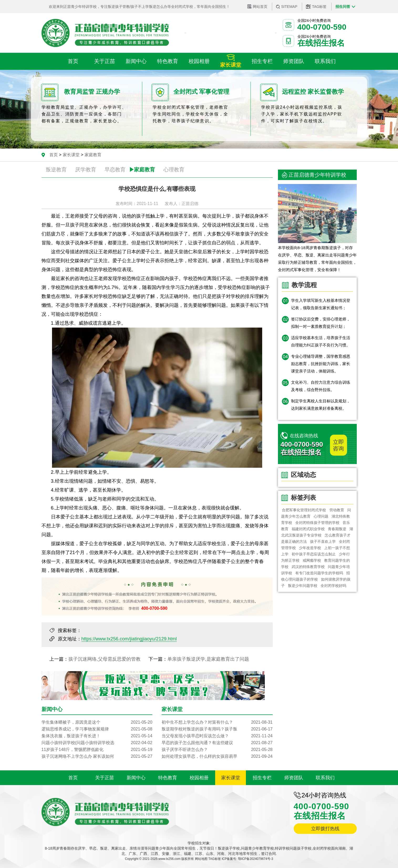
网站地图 (201, 859)
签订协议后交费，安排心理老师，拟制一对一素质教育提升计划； (321, 323)
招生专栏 (262, 778)
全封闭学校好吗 (333, 586)
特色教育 (168, 778)
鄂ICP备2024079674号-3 (255, 859)
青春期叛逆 (337, 529)
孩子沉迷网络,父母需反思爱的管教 (104, 659)
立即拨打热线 (325, 829)
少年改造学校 (310, 548)
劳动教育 (337, 510)
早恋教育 (115, 170)
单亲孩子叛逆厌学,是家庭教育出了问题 (208, 659)
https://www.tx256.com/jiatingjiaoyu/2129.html (129, 639)
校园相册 (199, 778)
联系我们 (325, 778)
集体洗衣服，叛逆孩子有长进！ (97, 736)
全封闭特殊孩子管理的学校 (317, 523)
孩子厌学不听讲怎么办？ (217, 750)
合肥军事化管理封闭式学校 (304, 510)
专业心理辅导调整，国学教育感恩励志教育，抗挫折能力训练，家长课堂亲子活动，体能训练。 (321, 364)
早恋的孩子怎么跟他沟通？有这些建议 (217, 743)
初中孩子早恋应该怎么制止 (314, 554)
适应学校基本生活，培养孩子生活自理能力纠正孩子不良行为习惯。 (321, 341)
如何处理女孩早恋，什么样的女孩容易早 (217, 756)
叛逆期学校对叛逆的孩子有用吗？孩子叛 (217, 729)
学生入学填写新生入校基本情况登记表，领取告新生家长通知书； (321, 304)
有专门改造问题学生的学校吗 (319, 573)
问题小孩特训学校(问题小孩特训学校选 (97, 743)
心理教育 (174, 170)
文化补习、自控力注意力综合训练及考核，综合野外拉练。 (321, 386)
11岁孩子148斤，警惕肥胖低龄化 (97, 750)
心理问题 (321, 516)
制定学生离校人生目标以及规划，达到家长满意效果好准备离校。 (321, 405)
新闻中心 (136, 778)
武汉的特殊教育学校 (308, 567)
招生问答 (343, 7)
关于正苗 (105, 778)
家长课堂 (71, 155)
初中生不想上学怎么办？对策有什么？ (217, 722)
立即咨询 (338, 445)
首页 (54, 155)
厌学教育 (86, 170)
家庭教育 (93, 155)
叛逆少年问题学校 (303, 586)
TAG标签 (319, 7)
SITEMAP (289, 7)
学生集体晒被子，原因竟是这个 (97, 722)
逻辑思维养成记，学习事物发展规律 (97, 729)
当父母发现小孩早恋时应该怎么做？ (217, 736)
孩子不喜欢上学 (323, 541)
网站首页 (260, 7)
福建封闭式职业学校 (308, 529)
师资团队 (294, 778)
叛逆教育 (56, 170)
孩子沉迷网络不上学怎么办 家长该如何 (97, 756)
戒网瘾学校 (312, 560)
